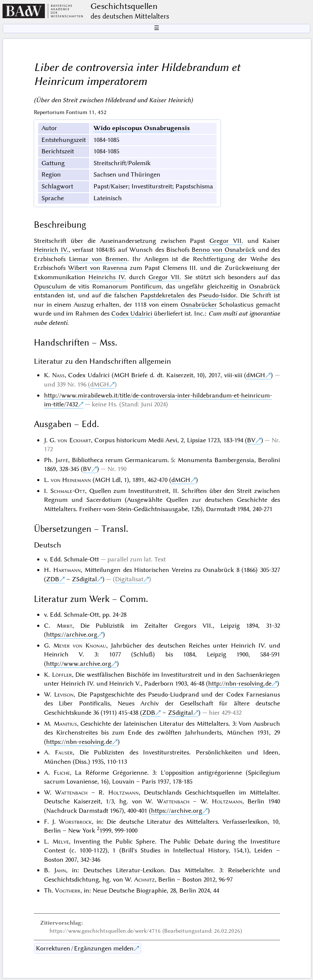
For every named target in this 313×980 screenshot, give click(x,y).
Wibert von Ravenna (98, 268)
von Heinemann (71, 480)
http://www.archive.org (79, 664)
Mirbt (65, 626)
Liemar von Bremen (98, 259)
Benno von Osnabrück (224, 250)
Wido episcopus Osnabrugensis (142, 128)
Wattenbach (71, 792)
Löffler (62, 675)
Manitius (65, 724)
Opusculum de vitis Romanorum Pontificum (98, 286)
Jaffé (62, 460)
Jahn (60, 870)
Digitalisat (129, 579)
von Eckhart (74, 440)
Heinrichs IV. (107, 277)
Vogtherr (68, 890)
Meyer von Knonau (80, 645)
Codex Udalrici (132, 313)
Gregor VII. (226, 241)
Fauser (64, 752)
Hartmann (67, 570)
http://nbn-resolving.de (240, 683)
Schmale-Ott (68, 491)
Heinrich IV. (51, 250)
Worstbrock (75, 822)
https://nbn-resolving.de (79, 742)
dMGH (256, 375)
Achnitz (144, 879)
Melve (61, 841)
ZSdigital (84, 579)
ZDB (53, 579)
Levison (64, 694)
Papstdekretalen (163, 295)
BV (251, 440)
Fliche (62, 773)
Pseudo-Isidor (217, 295)
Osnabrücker (199, 305)
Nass (58, 375)
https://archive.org (72, 634)
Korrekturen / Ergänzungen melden (85, 948)
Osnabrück (265, 286)
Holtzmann (124, 792)
